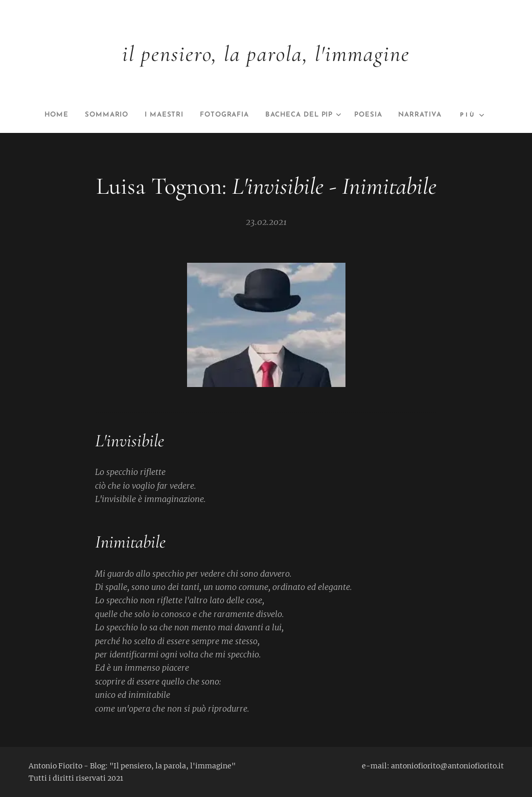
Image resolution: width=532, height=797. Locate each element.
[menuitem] (69, 115)
